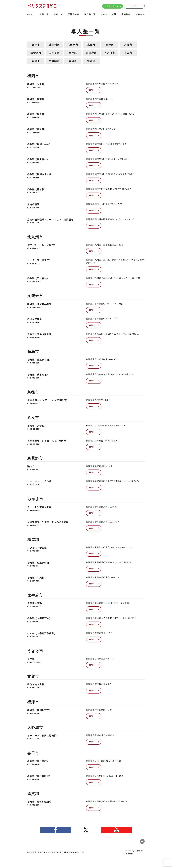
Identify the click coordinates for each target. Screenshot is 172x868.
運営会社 (129, 854)
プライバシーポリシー (135, 851)
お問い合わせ (114, 6)
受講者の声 (74, 14)
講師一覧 (44, 14)
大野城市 (54, 61)
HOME (31, 14)
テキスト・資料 (109, 14)
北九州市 (54, 45)
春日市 (73, 61)
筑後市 (110, 45)
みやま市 (54, 53)
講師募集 (126, 14)
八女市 (128, 45)
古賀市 (128, 53)
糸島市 (91, 45)
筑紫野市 (36, 53)
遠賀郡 (91, 61)
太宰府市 (91, 53)
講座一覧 (58, 14)
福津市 (36, 61)
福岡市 (36, 45)
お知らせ (140, 14)
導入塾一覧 (90, 14)
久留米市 (73, 45)
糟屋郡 (73, 53)
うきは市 (110, 53)
